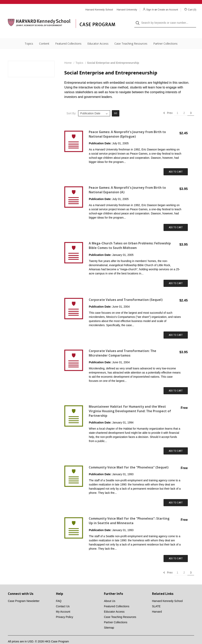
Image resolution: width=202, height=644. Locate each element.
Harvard (157, 604)
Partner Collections (165, 36)
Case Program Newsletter (24, 593)
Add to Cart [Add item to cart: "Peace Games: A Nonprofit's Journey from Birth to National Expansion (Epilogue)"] (176, 164)
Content (44, 36)
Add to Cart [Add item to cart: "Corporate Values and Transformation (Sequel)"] (176, 327)
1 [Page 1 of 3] (178, 105)
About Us (110, 593)
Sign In (150, 10)
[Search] (139, 19)
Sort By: (71, 105)
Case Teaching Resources (131, 36)
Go (116, 105)
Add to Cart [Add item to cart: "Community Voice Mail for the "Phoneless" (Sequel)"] (176, 495)
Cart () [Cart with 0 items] (190, 9)
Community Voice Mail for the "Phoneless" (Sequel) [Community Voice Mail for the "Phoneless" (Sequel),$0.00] (129, 460)
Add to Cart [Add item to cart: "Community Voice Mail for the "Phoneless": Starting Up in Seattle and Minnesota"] (176, 551)
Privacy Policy (65, 609)
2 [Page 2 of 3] (184, 105)
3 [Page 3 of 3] (191, 105)
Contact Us (63, 598)
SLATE (156, 598)
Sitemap (109, 620)
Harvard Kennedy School (167, 593)
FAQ (59, 593)
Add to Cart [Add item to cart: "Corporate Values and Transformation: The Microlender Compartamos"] (176, 383)
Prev (168, 105)
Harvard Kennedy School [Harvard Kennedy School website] (99, 10)
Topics (29, 36)
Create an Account (168, 10)
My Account (63, 604)
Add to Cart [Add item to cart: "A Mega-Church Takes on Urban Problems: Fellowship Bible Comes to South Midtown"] (176, 275)
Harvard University (127, 10)
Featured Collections (68, 36)
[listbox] (94, 105)
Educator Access (98, 36)
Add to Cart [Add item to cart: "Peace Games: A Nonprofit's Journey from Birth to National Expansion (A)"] (176, 219)
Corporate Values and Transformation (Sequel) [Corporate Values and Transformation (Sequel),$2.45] (126, 292)
